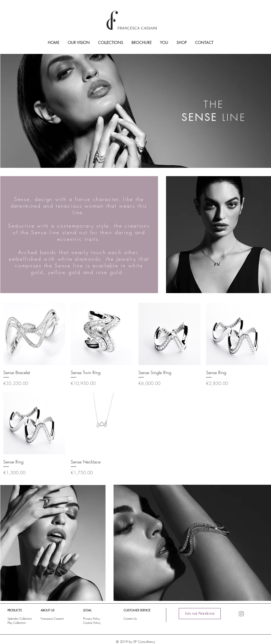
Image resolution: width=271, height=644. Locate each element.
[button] (200, 614)
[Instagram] (241, 614)
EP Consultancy (144, 642)
